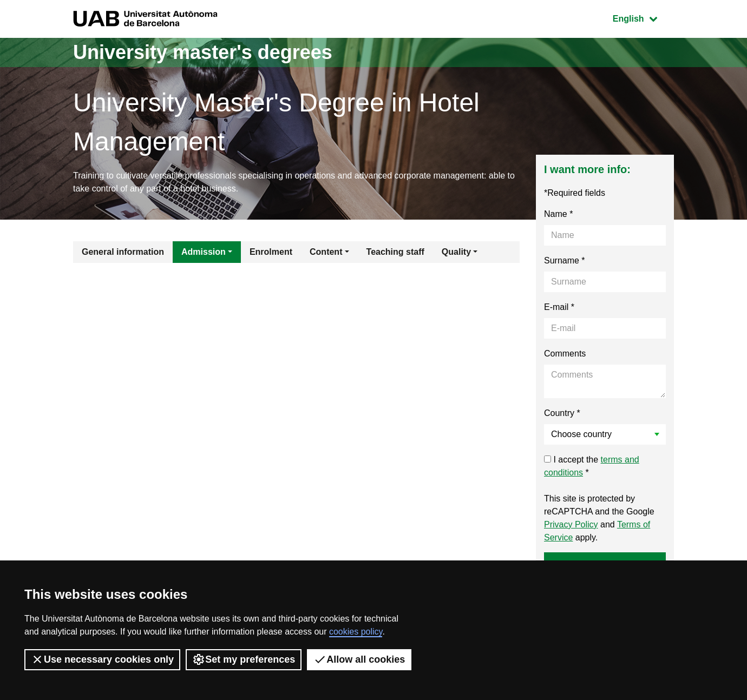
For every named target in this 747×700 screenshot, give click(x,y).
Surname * (565, 260)
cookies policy (356, 632)
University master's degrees (203, 52)
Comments (565, 354)
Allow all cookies (359, 659)
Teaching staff (395, 252)
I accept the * (592, 466)
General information (123, 252)
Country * (562, 413)
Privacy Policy (571, 524)
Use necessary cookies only (102, 659)
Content (326, 252)
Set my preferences (244, 659)
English (643, 18)
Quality (456, 252)
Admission (204, 252)
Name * (558, 214)
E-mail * (559, 307)
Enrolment (271, 252)
